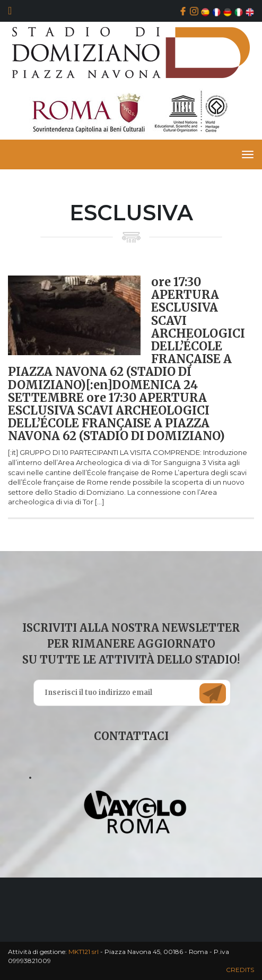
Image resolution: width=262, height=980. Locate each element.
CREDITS (240, 970)
